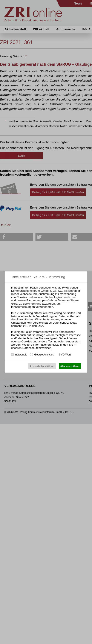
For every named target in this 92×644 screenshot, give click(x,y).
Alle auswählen (70, 366)
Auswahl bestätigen (42, 366)
